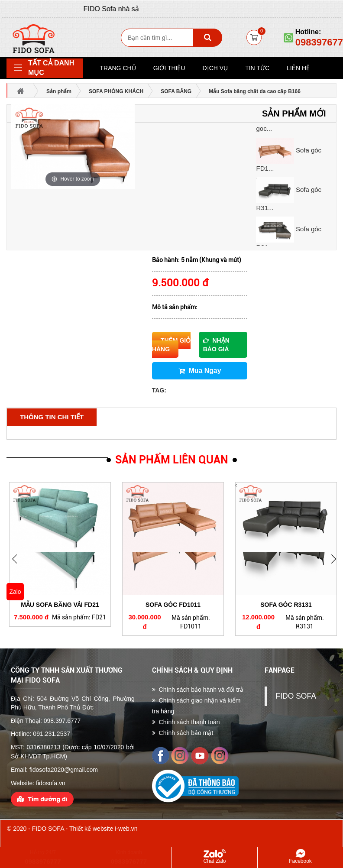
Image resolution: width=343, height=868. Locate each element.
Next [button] (17, 565)
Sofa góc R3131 (286, 605)
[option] (294, 155)
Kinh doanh (129, 857)
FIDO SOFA (296, 696)
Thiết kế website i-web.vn (104, 829)
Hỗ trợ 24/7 (43, 857)
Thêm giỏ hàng (171, 345)
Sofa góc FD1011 (173, 605)
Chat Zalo (214, 857)
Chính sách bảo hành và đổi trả (198, 690)
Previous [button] (337, 565)
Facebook (300, 857)
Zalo (15, 592)
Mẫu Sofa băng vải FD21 (60, 605)
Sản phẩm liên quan (172, 460)
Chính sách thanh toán (186, 722)
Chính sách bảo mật (183, 733)
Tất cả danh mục (51, 68)
